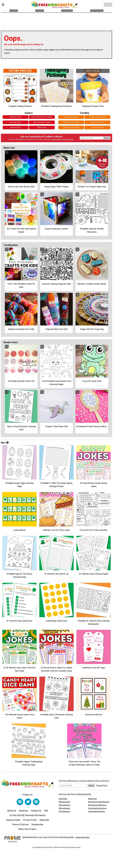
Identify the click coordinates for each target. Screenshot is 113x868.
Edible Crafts (42, 128)
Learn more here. (82, 837)
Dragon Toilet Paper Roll (56, 426)
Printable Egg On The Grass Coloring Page (19, 575)
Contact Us (36, 811)
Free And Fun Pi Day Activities (94, 530)
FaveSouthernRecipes (97, 811)
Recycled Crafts (16, 117)
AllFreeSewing (64, 808)
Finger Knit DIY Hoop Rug (92, 329)
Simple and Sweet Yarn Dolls (21, 329)
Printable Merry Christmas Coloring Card (56, 716)
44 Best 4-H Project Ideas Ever (92, 187)
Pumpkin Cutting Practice (20, 106)
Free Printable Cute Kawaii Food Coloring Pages (56, 383)
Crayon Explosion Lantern (56, 229)
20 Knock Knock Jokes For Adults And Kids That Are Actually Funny (56, 669)
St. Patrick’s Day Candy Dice (19, 621)
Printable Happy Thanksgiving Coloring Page (29, 763)
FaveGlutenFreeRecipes (97, 808)
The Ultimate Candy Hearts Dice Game (19, 716)
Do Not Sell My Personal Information (28, 815)
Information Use (67, 139)
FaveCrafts (63, 799)
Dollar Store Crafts (97, 122)
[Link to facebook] (20, 802)
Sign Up (107, 138)
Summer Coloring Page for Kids (56, 284)
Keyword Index (13, 820)
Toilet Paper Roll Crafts (71, 122)
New (5, 443)
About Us (12, 811)
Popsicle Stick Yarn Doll (56, 329)
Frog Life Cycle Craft (92, 381)
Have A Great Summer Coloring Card (21, 428)
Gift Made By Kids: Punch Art (21, 381)
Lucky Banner (19, 530)
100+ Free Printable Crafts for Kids (21, 285)
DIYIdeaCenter (64, 811)
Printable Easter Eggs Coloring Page (19, 485)
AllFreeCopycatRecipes (97, 805)
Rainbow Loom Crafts (71, 128)
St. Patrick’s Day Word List (56, 574)
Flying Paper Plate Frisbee (56, 187)
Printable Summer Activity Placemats (92, 230)
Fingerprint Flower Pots (93, 106)
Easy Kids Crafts (16, 122)
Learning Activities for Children (42, 117)
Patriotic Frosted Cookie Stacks (92, 284)
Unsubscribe (37, 824)
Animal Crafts (16, 128)
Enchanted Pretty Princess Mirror (92, 426)
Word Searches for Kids (42, 122)
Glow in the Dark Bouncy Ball (21, 187)
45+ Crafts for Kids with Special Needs (21, 230)
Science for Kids (97, 128)
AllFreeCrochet (64, 802)
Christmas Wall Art (94, 715)
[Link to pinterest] (36, 802)
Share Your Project (27, 829)
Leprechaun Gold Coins (56, 621)
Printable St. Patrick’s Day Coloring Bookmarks (94, 622)
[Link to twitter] (28, 802)
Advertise (23, 811)
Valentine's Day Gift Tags (94, 668)
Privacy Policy (56, 139)
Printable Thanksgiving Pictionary (56, 106)
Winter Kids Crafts (71, 117)
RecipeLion (92, 799)
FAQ (46, 811)
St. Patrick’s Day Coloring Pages (94, 574)
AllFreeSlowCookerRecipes (99, 802)
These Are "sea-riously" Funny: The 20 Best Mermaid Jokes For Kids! (84, 763)
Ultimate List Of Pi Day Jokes (56, 530)
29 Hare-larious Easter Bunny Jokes (94, 485)
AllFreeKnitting (64, 805)
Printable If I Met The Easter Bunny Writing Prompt (56, 485)
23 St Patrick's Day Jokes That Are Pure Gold (19, 669)
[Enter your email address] (73, 785)
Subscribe (44, 820)
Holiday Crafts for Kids (97, 117)
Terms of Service (20, 824)
